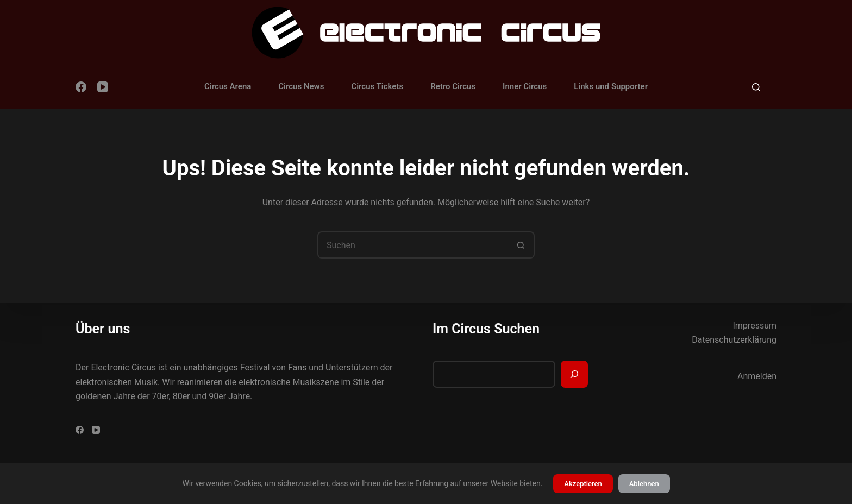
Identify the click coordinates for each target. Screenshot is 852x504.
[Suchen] (756, 87)
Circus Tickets (377, 86)
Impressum (755, 326)
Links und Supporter (611, 86)
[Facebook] (81, 87)
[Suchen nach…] (412, 245)
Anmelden (757, 376)
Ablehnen (644, 484)
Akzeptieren (583, 484)
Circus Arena (228, 86)
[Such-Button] (521, 245)
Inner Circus (525, 86)
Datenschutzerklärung (734, 340)
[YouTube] (103, 87)
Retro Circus (453, 86)
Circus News (301, 86)
